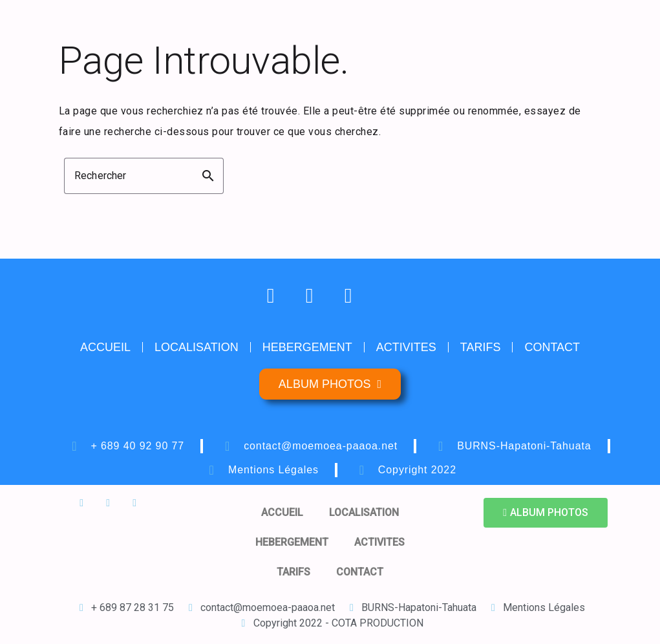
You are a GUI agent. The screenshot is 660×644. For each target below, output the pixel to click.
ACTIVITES (406, 347)
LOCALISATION (197, 347)
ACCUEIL (105, 347)
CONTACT (552, 347)
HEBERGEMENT (307, 347)
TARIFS (481, 347)
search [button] (208, 176)
